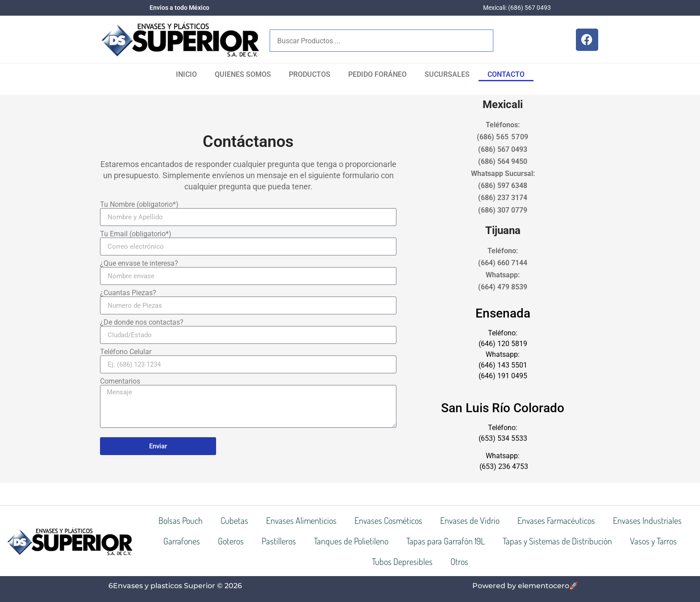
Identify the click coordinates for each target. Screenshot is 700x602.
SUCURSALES (447, 74)
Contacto (506, 74)
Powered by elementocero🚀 (525, 586)
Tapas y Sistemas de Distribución (557, 541)
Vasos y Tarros (653, 541)
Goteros (231, 541)
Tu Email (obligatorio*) (136, 234)
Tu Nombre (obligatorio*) (139, 205)
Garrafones (182, 541)
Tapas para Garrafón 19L (446, 541)
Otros (459, 561)
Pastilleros (279, 541)
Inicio (186, 74)
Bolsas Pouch (181, 520)
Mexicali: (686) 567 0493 (517, 8)
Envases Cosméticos (388, 520)
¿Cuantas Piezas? (128, 293)
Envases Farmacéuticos (556, 520)
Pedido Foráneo (377, 74)
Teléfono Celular (126, 352)
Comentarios (120, 381)
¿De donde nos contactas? (142, 322)
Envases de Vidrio (470, 520)
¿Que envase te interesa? (139, 263)
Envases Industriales (647, 520)
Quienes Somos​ (243, 74)
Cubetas (234, 520)
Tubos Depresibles (402, 561)
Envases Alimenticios (301, 520)
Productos (310, 74)
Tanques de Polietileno (351, 541)
